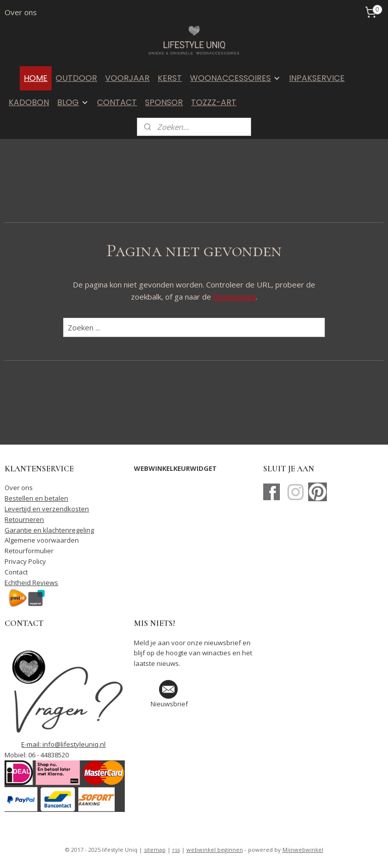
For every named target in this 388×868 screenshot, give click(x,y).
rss (176, 850)
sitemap (155, 850)
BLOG (73, 102)
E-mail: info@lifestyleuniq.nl (63, 744)
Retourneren (24, 519)
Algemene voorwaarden (42, 540)
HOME (36, 78)
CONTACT (117, 102)
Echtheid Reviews (31, 583)
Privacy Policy (25, 561)
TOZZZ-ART (214, 102)
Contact (16, 572)
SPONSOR (164, 102)
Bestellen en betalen (36, 498)
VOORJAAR (127, 78)
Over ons (21, 12)
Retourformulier (29, 551)
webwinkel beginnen (215, 850)
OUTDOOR (76, 78)
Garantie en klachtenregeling (49, 530)
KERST (170, 78)
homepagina (234, 297)
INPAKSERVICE (317, 78)
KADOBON (29, 102)
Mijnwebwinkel (303, 850)
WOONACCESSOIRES (235, 78)
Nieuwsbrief (169, 704)
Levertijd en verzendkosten (47, 509)
